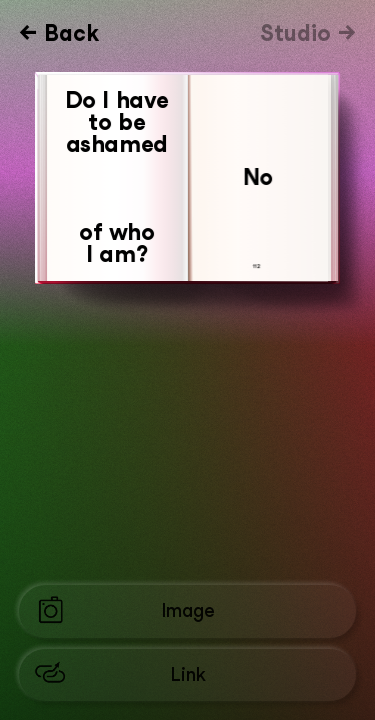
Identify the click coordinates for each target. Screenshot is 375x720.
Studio (299, 33)
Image (188, 610)
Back (71, 33)
